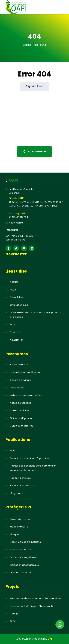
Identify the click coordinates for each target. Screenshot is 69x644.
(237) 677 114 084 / (35, 206)
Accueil (27, 45)
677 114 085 (51, 206)
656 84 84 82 (39, 202)
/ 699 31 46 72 (54, 202)
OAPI (50, 639)
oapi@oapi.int (16, 223)
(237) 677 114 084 (19, 217)
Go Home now (34, 152)
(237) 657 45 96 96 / (20, 202)
